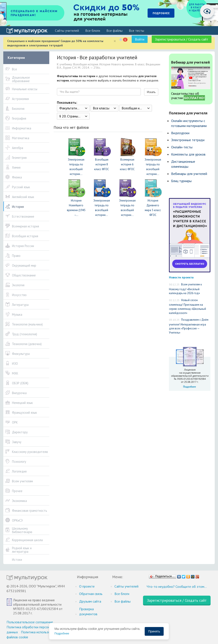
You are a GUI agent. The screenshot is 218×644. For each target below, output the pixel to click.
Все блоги (93, 31)
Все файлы (114, 31)
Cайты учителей (67, 31)
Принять (154, 631)
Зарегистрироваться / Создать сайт (182, 39)
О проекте (87, 586)
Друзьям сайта (90, 601)
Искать (151, 92)
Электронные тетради (188, 140)
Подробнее (62, 633)
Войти (140, 39)
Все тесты (136, 31)
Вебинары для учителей (189, 174)
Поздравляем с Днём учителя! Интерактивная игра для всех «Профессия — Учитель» (189, 326)
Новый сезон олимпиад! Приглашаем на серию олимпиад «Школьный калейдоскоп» (187, 307)
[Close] (115, 41)
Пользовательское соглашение (30, 622)
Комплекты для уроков (188, 154)
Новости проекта (181, 277)
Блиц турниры (181, 181)
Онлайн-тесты (182, 147)
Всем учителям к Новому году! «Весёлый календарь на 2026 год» (185, 289)
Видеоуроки (180, 133)
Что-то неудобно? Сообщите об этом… (177, 586)
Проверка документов (88, 611)
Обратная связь (91, 594)
